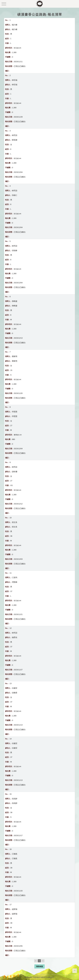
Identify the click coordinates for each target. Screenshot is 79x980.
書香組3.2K (18, 435)
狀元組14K (18, 48)
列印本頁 (39, 966)
